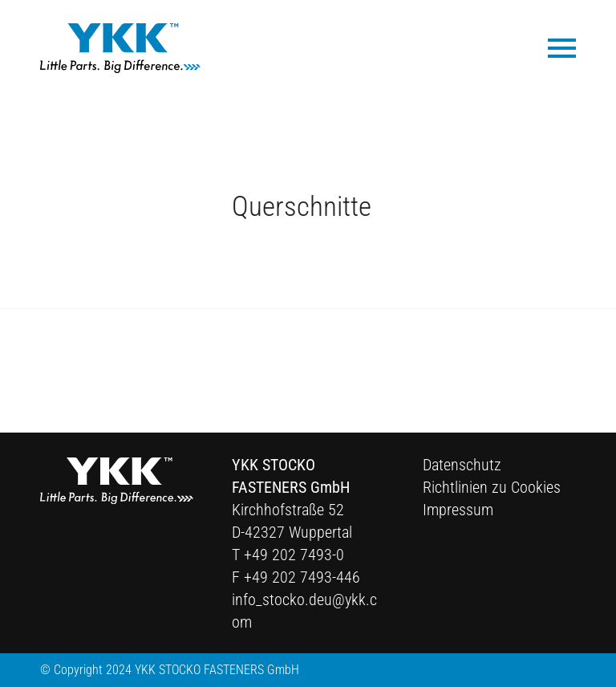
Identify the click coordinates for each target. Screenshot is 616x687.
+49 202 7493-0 (294, 555)
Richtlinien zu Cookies (492, 487)
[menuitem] (554, 47)
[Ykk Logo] (120, 48)
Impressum (458, 510)
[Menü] (554, 47)
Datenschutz (462, 465)
